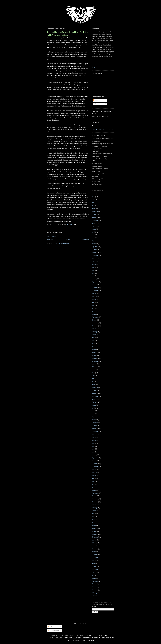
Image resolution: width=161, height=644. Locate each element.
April (93, 197)
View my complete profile (102, 129)
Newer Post (50, 239)
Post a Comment (51, 236)
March (94, 194)
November (95, 217)
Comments (97, 104)
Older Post (86, 239)
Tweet (94, 67)
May (93, 200)
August (94, 208)
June (93, 203)
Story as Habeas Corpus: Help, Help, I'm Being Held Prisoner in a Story (67, 33)
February (94, 226)
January (94, 223)
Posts (95, 100)
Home (68, 239)
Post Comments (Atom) (62, 243)
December (95, 220)
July (93, 206)
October (94, 214)
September (95, 211)
